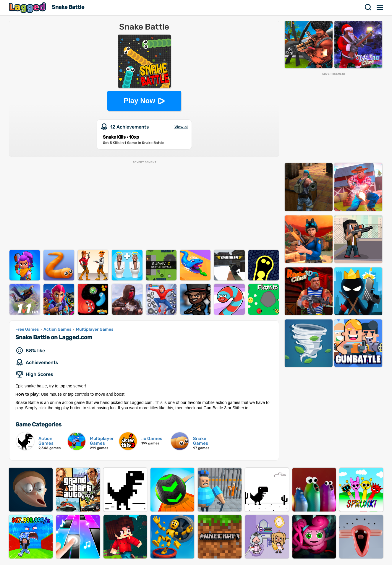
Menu (380, 7)
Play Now (139, 101)
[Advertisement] (144, 206)
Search (368, 7)
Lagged (28, 8)
